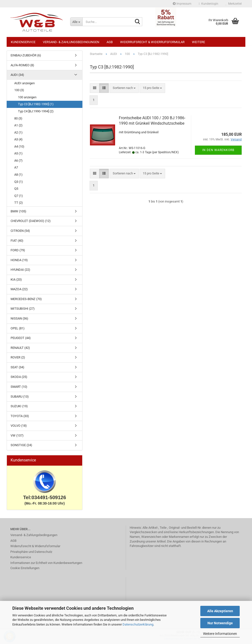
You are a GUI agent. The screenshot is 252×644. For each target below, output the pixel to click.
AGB (110, 42)
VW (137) (17, 438)
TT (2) (19, 205)
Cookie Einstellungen (25, 570)
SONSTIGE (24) (21, 448)
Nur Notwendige (220, 623)
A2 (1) (18, 135)
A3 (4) (18, 142)
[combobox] (124, 91)
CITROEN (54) (20, 233)
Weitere (198, 42)
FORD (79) (18, 253)
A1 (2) (18, 128)
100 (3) (19, 93)
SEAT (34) (17, 370)
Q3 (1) (19, 184)
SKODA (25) (19, 379)
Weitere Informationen (220, 634)
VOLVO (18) (19, 428)
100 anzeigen (27, 100)
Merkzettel (234, 4)
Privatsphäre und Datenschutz (31, 554)
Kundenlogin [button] (209, 4)
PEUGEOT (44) (21, 340)
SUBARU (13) (20, 399)
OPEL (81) (18, 331)
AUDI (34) (17, 77)
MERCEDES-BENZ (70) (26, 301)
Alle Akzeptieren (220, 611)
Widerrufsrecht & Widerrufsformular (152, 42)
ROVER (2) (18, 360)
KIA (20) (16, 282)
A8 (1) (18, 177)
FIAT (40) (17, 243)
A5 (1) (18, 156)
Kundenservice (23, 42)
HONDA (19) (19, 263)
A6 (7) (18, 163)
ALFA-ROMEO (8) (22, 68)
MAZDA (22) (19, 292)
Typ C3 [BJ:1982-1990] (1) (36, 107)
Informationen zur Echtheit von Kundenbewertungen (46, 565)
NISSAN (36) (19, 321)
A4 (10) (19, 149)
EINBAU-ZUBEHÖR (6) (26, 58)
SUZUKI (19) (19, 409)
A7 (16, 170)
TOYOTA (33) (20, 418)
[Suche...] (76, 22)
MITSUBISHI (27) (23, 311)
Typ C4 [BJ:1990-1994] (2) (36, 114)
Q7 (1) (19, 198)
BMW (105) (18, 214)
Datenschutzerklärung (138, 624)
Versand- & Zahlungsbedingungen (71, 42)
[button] (95, 91)
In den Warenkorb (218, 153)
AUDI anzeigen (24, 86)
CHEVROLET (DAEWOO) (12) (31, 223)
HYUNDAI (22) (20, 272)
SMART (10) (19, 389)
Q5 (16, 191)
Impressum (182, 4)
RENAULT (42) (20, 350)
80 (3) (18, 121)
